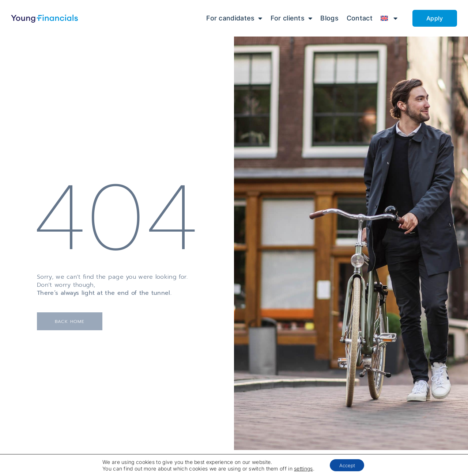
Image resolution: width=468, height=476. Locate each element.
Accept (349, 464)
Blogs (329, 18)
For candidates (234, 18)
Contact (360, 18)
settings (303, 468)
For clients (292, 18)
